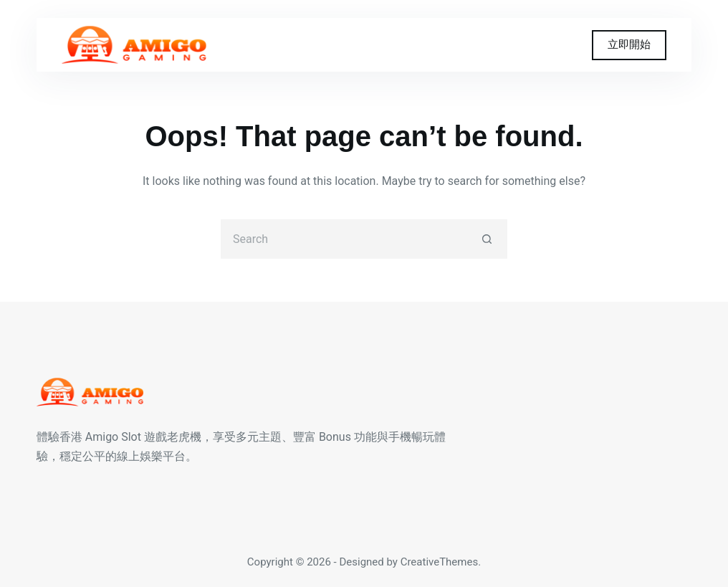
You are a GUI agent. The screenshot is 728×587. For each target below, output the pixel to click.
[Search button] (488, 239)
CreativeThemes (440, 562)
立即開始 (629, 44)
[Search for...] (344, 239)
